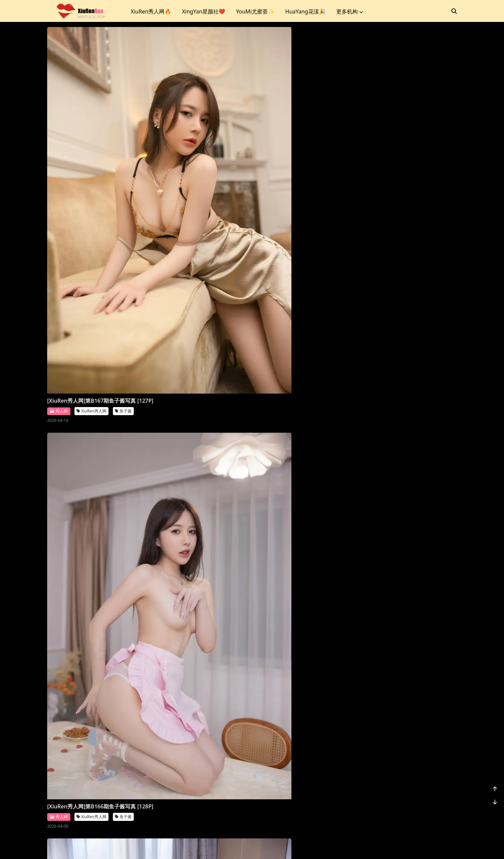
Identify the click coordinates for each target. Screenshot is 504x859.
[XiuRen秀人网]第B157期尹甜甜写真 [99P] (299, 574)
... (420, 811)
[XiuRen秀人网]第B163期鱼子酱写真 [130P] (91, 380)
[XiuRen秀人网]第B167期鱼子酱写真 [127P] (91, 185)
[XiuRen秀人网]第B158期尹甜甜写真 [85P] (195, 574)
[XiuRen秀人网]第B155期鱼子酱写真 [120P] (91, 769)
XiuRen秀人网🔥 (151, 11)
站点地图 (260, 845)
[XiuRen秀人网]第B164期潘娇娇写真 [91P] (402, 185)
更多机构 (350, 11)
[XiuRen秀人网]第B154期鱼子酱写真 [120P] (195, 769)
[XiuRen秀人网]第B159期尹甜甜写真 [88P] (91, 574)
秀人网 (59, 199)
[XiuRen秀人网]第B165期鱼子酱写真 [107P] (299, 185)
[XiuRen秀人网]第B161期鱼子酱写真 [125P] (299, 380)
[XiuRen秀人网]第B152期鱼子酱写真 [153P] (402, 769)
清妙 (433, 387)
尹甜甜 (123, 589)
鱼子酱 (123, 200)
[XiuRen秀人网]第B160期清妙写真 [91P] (407, 376)
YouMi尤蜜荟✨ (255, 11)
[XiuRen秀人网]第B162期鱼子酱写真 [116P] (195, 380)
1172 (436, 811)
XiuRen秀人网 (91, 200)
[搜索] (454, 11)
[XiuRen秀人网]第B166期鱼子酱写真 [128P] (195, 185)
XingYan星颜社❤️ (203, 11)
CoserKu (282, 845)
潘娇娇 (435, 200)
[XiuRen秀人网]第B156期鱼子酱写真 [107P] (402, 574)
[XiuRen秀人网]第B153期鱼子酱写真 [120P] (299, 769)
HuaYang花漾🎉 (306, 11)
